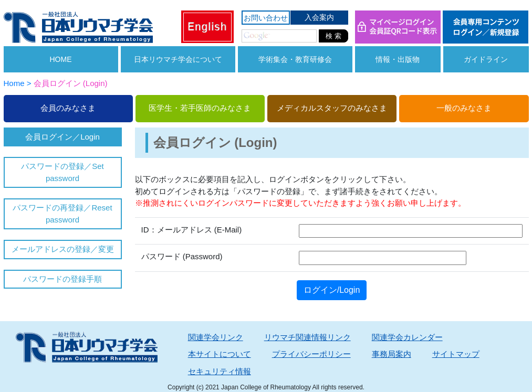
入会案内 (319, 17)
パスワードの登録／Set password (62, 172)
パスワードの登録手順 (62, 279)
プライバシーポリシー (311, 354)
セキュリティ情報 (220, 371)
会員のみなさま (68, 108)
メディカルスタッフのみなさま (332, 108)
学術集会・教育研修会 (295, 59)
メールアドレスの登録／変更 (63, 249)
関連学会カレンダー (407, 337)
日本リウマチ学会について (178, 59)
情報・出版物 (398, 59)
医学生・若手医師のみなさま (200, 108)
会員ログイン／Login (62, 137)
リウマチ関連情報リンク (307, 337)
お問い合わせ (266, 18)
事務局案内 (392, 354)
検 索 (333, 36)
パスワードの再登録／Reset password (62, 214)
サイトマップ (456, 354)
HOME (61, 59)
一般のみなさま (464, 108)
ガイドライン (486, 59)
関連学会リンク (216, 337)
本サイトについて (220, 354)
